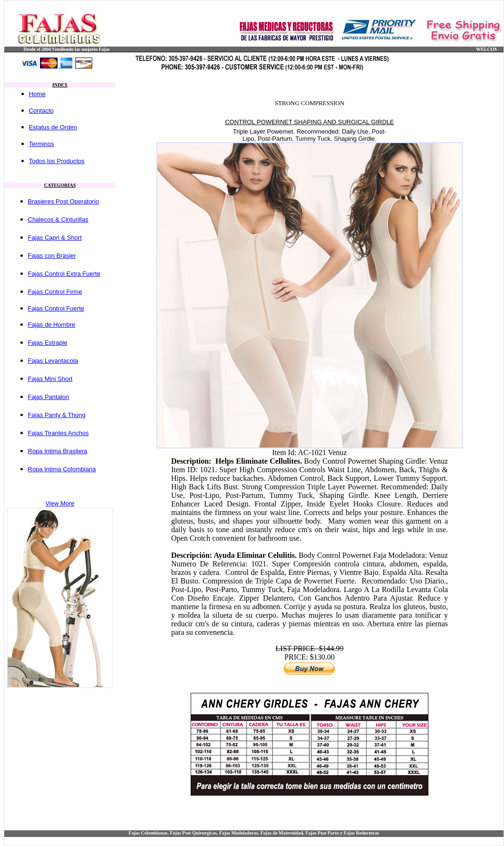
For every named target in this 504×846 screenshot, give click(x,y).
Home (37, 94)
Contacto (41, 111)
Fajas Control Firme (55, 292)
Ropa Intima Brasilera (58, 451)
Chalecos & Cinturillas (58, 219)
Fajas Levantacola (53, 361)
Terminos (42, 144)
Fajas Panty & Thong (57, 415)
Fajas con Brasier (52, 256)
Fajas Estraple (48, 343)
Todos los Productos (57, 161)
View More (60, 503)
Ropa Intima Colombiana (62, 469)
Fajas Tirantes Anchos (58, 433)
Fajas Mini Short (50, 379)
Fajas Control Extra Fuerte (64, 274)
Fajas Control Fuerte (56, 308)
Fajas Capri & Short (55, 238)
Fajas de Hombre (52, 325)
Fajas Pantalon (49, 397)
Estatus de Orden (53, 127)
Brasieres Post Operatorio (64, 201)
